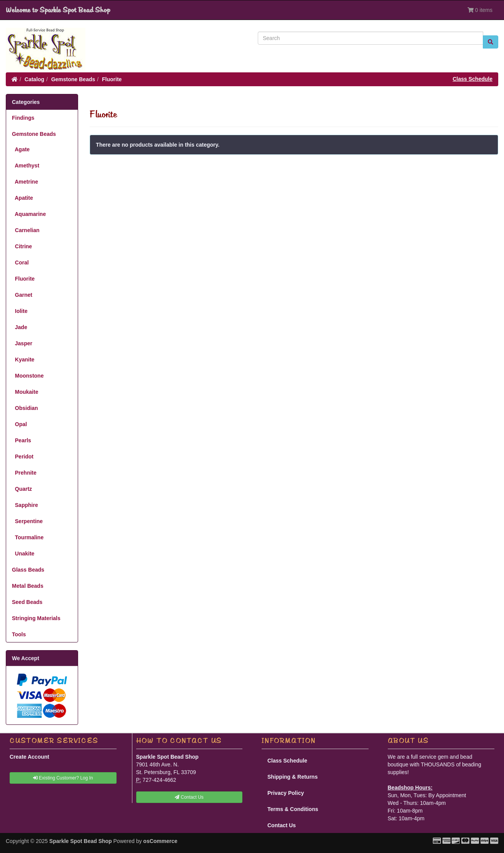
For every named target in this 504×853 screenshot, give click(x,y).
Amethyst (26, 166)
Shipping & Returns (293, 777)
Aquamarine (29, 214)
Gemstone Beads (73, 79)
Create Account (29, 757)
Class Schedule (473, 79)
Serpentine (27, 521)
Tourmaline (28, 537)
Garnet (22, 295)
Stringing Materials (36, 618)
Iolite (20, 311)
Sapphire (25, 505)
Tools (19, 634)
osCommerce (160, 841)
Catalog (34, 79)
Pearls (22, 440)
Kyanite (23, 360)
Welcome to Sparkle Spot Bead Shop (58, 10)
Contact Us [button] (189, 797)
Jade (20, 327)
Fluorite (112, 79)
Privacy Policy (286, 793)
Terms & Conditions (293, 809)
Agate (21, 149)
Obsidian (25, 408)
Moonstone (28, 376)
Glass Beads (28, 570)
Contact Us (282, 825)
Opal (19, 424)
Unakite (23, 554)
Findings (23, 118)
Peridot (23, 457)
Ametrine (25, 182)
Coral (20, 263)
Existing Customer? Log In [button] (63, 778)
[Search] (370, 38)
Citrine (22, 246)
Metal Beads (28, 586)
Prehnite (24, 473)
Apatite (23, 198)
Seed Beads (27, 602)
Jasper (22, 343)
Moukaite (25, 392)
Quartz (22, 489)
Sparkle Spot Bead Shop (81, 841)
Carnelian (26, 230)
